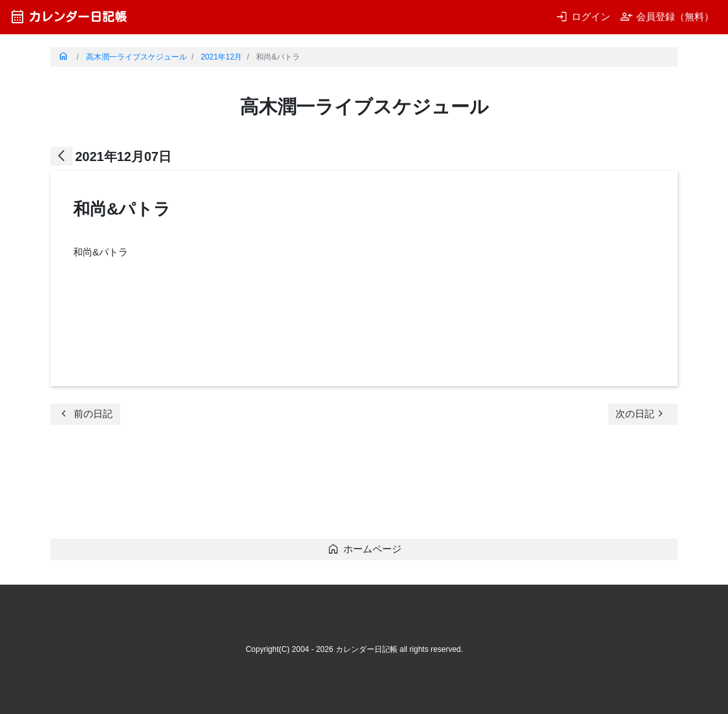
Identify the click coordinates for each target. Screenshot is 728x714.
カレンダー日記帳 (68, 16)
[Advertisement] (286, 486)
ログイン (583, 16)
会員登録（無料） (667, 16)
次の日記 (641, 414)
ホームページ (364, 549)
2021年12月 (221, 57)
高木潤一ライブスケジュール (136, 57)
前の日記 (85, 414)
